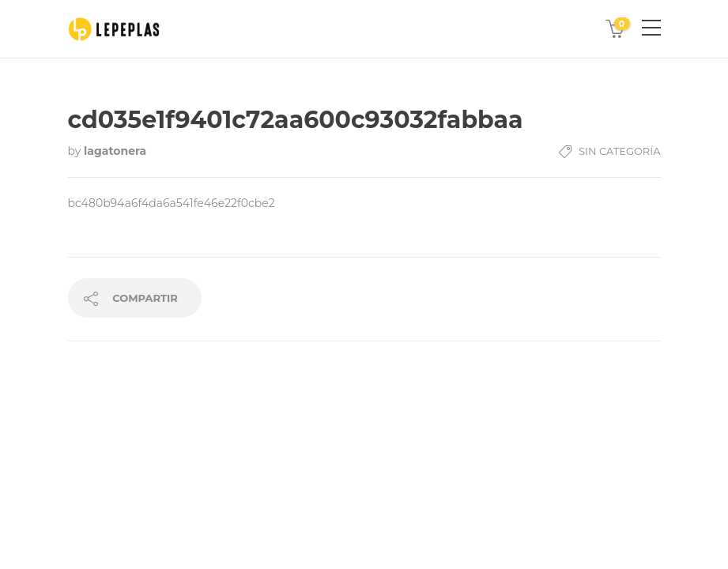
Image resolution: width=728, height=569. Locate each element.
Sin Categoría (619, 151)
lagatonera (115, 151)
